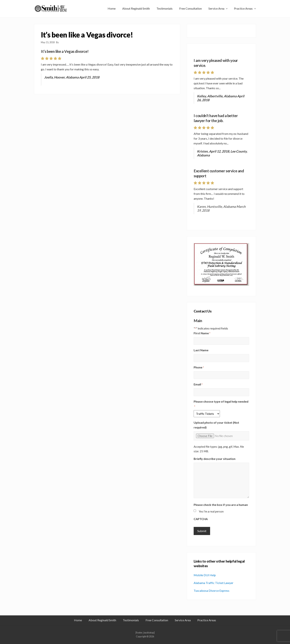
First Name (202, 333)
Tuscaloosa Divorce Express (211, 591)
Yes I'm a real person (211, 511)
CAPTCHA (201, 519)
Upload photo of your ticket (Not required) (216, 425)
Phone (199, 368)
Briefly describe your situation (215, 459)
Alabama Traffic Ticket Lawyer (214, 583)
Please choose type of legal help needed (221, 404)
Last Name (201, 350)
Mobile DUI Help (205, 575)
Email (198, 385)
